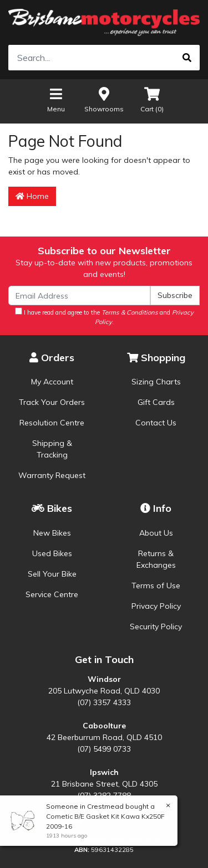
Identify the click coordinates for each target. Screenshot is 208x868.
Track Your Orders (52, 402)
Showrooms (104, 99)
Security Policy (156, 626)
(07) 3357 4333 (104, 702)
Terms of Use (156, 585)
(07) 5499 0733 (104, 749)
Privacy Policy (156, 606)
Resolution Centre (52, 423)
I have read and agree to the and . (104, 317)
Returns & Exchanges (156, 559)
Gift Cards (156, 402)
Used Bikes (52, 553)
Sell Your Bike (52, 574)
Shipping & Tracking (52, 449)
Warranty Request (52, 475)
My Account (52, 382)
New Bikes (52, 533)
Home (32, 196)
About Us (156, 533)
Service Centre (52, 594)
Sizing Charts (156, 382)
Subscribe (175, 295)
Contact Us (156, 423)
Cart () (152, 99)
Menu (56, 99)
